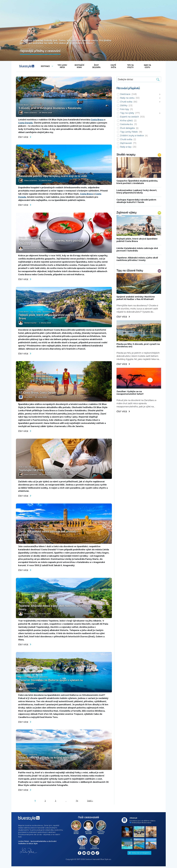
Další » (90, 803)
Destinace (47, 170)
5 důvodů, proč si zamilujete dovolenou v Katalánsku (52, 108)
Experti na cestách (26, 390)
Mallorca (22, 679)
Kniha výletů (126, 121)
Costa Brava (24, 105)
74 (77, 803)
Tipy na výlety (58, 170)
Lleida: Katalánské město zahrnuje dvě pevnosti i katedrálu (50, 534)
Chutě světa (31, 238)
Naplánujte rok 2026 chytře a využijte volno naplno (51, 471)
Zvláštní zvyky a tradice (132, 136)
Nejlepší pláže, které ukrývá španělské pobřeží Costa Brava (52, 317)
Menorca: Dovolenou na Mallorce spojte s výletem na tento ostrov (53, 683)
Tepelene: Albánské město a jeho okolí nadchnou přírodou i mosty (49, 609)
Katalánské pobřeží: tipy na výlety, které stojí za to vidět (51, 175)
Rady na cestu (127, 98)
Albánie (22, 604)
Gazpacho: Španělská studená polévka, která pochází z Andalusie (53, 243)
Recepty (22, 238)
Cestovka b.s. (127, 124)
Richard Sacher (31, 249)
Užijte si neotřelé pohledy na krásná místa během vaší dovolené (53, 761)
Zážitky (124, 105)
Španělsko (42, 238)
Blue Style (28, 398)
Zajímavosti (126, 143)
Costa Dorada (35, 105)
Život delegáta (127, 128)
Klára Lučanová (31, 113)
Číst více (25, 137)
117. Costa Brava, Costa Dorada (39, 394)
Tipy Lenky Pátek (129, 132)
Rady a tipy (23, 468)
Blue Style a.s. (106, 861)
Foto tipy (125, 109)
